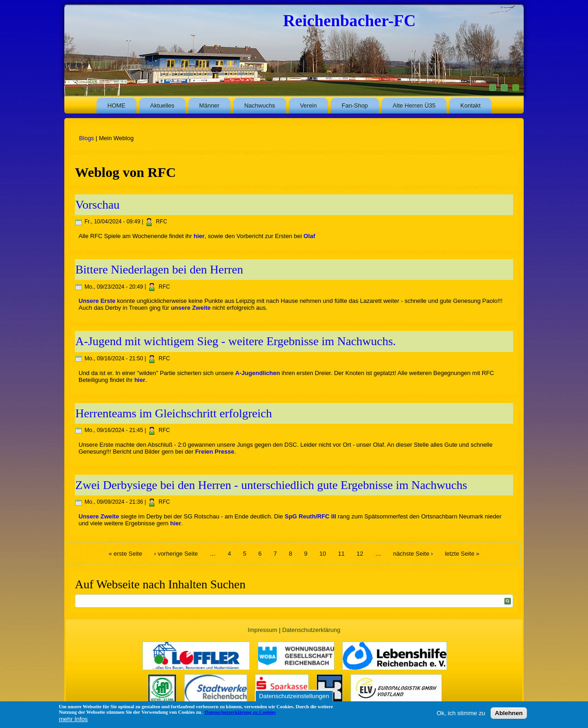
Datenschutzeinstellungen (294, 696)
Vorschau (97, 205)
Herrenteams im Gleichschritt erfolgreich (174, 413)
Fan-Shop (355, 105)
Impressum (262, 630)
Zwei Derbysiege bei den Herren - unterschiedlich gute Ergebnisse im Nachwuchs (271, 485)
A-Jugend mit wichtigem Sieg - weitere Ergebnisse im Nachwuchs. (236, 341)
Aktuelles (162, 105)
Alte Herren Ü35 (414, 105)
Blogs (87, 138)
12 (360, 554)
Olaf (309, 236)
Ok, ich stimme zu (461, 713)
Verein (308, 105)
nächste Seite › (413, 554)
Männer (209, 105)
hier (199, 236)
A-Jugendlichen (258, 373)
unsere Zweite (191, 308)
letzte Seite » (462, 554)
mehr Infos (73, 719)
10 (322, 554)
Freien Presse (215, 452)
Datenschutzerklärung (311, 630)
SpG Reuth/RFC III (311, 516)
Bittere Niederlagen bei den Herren (159, 270)
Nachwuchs (260, 105)
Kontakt (470, 105)
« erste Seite (125, 554)
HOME (116, 105)
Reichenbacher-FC (349, 21)
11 (341, 554)
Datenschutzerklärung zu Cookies (240, 712)
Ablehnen (509, 713)
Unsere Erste (97, 301)
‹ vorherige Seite (176, 554)
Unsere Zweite (99, 516)
